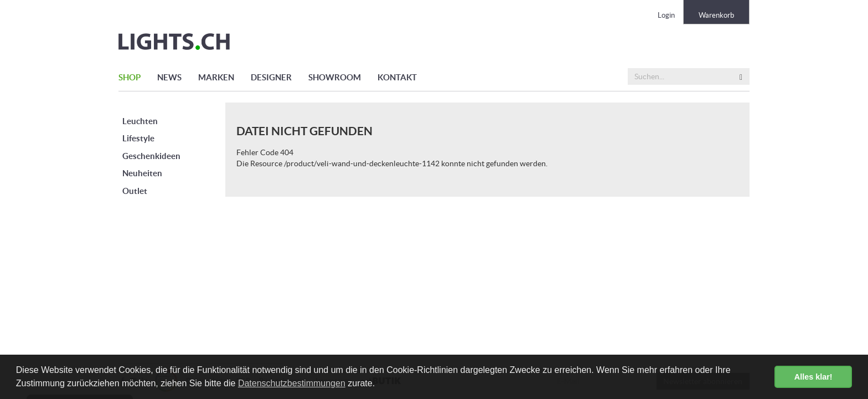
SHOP (130, 77)
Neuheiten (142, 173)
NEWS (169, 77)
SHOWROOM (335, 77)
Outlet (135, 191)
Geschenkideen (151, 156)
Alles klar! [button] (813, 377)
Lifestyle (138, 138)
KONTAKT (397, 77)
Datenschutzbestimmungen (292, 383)
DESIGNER (271, 77)
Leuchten (140, 121)
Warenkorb (716, 15)
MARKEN (216, 77)
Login (666, 15)
